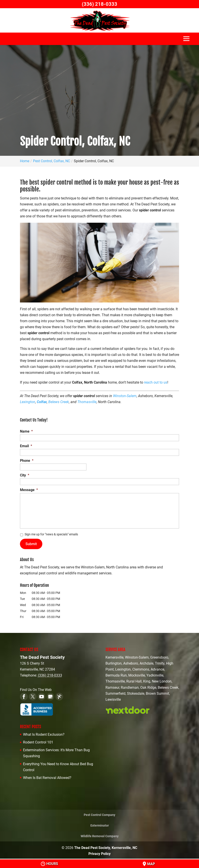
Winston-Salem (125, 396)
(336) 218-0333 (99, 4)
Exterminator (100, 824)
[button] (186, 41)
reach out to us (156, 382)
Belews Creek (59, 402)
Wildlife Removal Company (100, 835)
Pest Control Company (99, 813)
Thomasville (87, 402)
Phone (27, 461)
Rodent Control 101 (38, 741)
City (25, 475)
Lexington (28, 402)
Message (29, 490)
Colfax (42, 402)
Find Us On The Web (36, 688)
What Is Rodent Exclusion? (44, 733)
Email (26, 446)
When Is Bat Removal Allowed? (47, 776)
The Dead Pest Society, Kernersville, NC (106, 846)
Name (26, 431)
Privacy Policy (99, 852)
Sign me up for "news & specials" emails (51, 534)
